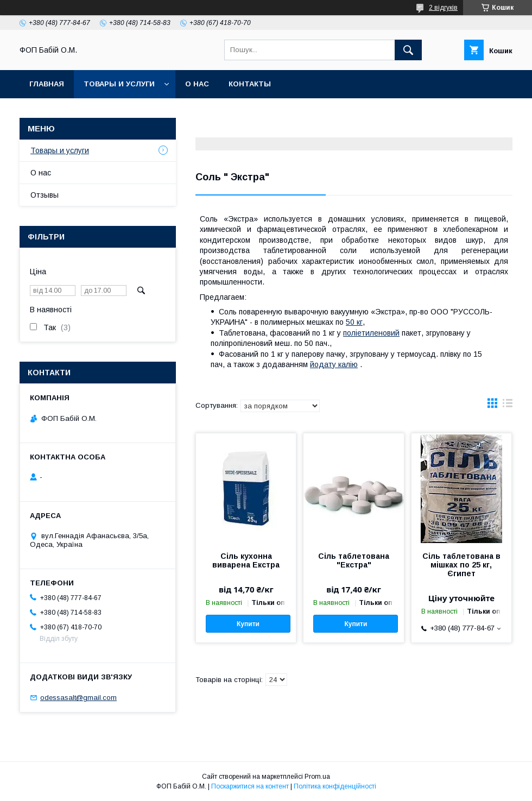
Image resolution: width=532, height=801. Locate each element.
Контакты (250, 84)
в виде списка (508, 406)
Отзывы (45, 195)
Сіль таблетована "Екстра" (354, 560)
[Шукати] (408, 50)
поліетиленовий (371, 333)
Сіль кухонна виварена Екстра (246, 560)
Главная (47, 84)
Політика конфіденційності (335, 786)
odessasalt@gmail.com (78, 698)
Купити (248, 624)
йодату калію (334, 364)
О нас (197, 84)
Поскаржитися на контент (250, 786)
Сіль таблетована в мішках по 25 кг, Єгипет (461, 565)
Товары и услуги (119, 84)
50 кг (354, 322)
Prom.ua (317, 777)
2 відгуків (443, 8)
